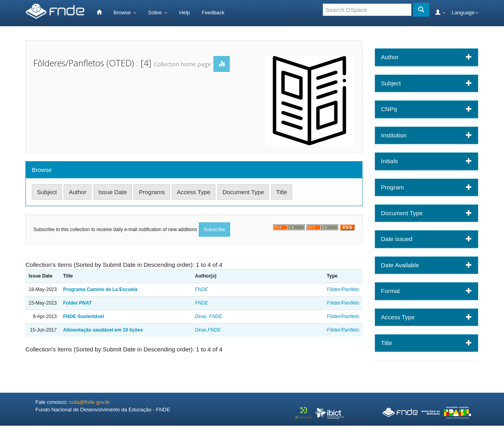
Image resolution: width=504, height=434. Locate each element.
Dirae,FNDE (208, 330)
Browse (125, 13)
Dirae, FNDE (209, 316)
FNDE (202, 289)
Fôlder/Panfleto (343, 289)
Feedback (213, 13)
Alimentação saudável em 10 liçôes (103, 330)
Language (465, 13)
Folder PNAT (78, 303)
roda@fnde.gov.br (90, 402)
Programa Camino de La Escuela (100, 289)
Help (185, 13)
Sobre (158, 13)
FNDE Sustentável (84, 316)
